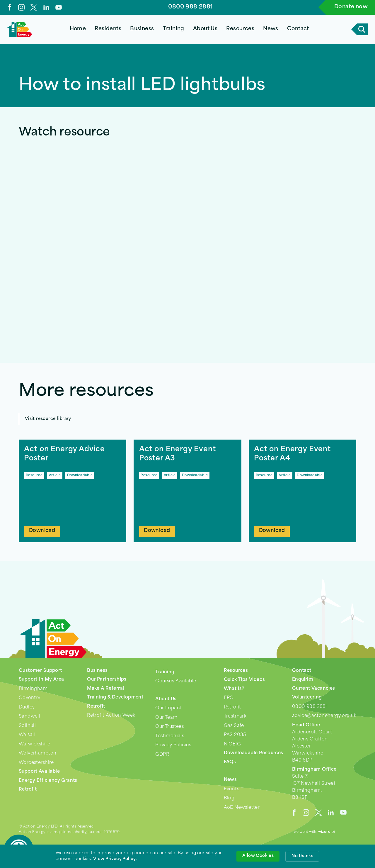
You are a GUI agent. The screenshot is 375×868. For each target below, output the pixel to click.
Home (78, 29)
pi (327, 832)
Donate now (351, 7)
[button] (108, 29)
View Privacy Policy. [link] (115, 859)
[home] (20, 29)
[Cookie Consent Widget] (187, 856)
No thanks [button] (302, 856)
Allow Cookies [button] (258, 856)
